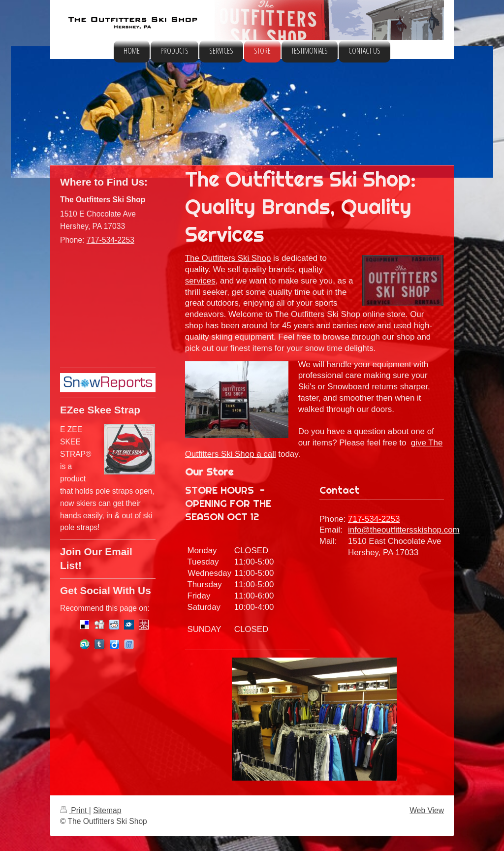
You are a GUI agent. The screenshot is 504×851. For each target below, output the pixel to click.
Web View (427, 810)
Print (75, 810)
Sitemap (107, 810)
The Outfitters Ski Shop (228, 258)
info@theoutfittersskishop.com (404, 530)
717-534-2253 (374, 519)
